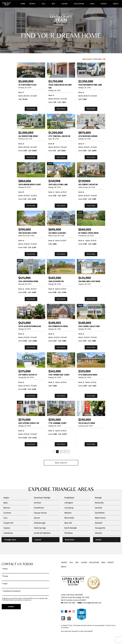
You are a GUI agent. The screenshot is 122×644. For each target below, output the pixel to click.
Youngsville (100, 533)
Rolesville (99, 508)
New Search (87, 65)
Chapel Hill (8, 528)
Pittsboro (69, 538)
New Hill (68, 528)
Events (111, 568)
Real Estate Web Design (69, 637)
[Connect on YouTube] (70, 617)
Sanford (98, 513)
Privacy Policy (110, 631)
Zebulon (99, 538)
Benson (7, 513)
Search (71, 4)
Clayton (7, 533)
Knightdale (69, 503)
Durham (38, 508)
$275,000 (24, 425)
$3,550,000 (86, 87)
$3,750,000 (56, 87)
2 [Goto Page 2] (61, 457)
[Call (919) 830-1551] (101, 4)
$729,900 (84, 187)
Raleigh (98, 503)
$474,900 (24, 283)
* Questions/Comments (11, 597)
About (64, 572)
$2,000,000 (26, 138)
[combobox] (39, 4)
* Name (5, 574)
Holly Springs (40, 533)
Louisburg (69, 513)
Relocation (94, 568)
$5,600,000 (26, 87)
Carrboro (7, 518)
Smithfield (100, 518)
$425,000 (25, 328)
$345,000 (55, 377)
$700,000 (25, 235)
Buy (77, 568)
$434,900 (85, 283)
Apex (6, 508)
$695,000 (55, 235)
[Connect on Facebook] (62, 617)
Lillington (69, 508)
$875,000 (85, 138)
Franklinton (39, 513)
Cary (5, 523)
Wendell (99, 528)
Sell (71, 568)
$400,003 (55, 328)
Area (103, 568)
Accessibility (65, 633)
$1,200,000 (56, 138)
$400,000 (85, 328)
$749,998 (54, 187)
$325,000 (84, 377)
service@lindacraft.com (89, 608)
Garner (37, 523)
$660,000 (85, 235)
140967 (83, 606)
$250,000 (85, 425)
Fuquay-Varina (40, 518)
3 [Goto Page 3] (65, 457)
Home (23, 11)
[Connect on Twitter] (66, 617)
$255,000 (55, 425)
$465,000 (55, 283)
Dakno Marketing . (86, 637)
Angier (6, 503)
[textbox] (41, 4)
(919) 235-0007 (68, 608)
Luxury (84, 568)
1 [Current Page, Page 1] (57, 457)
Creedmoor (8, 538)
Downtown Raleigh (42, 503)
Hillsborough (40, 528)
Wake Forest (100, 523)
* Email (5, 589)
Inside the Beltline (42, 538)
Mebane (68, 518)
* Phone (5, 582)
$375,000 (24, 377)
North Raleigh (71, 533)
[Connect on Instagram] (74, 617)
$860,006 (25, 187)
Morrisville (69, 523)
